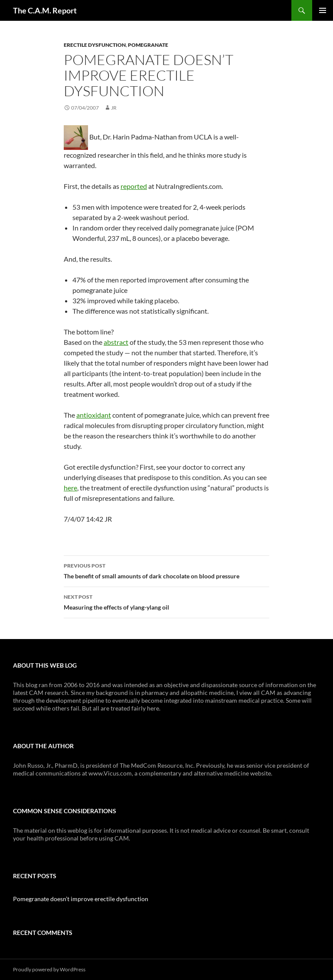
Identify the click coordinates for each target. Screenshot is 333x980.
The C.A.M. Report (45, 10)
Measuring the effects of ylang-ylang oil (166, 601)
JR (114, 108)
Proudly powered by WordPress (49, 969)
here (70, 488)
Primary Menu (323, 10)
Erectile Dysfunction (95, 45)
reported (134, 186)
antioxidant (94, 415)
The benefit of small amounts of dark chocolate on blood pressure (166, 570)
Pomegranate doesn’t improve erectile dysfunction (81, 899)
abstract (116, 342)
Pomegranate (148, 45)
